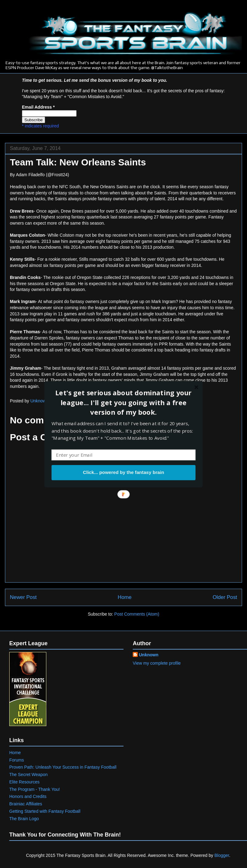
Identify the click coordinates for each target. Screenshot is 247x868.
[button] (124, 402)
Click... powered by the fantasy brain (123, 472)
